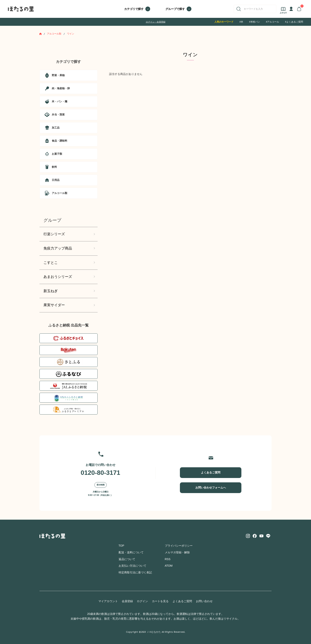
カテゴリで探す (134, 9)
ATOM (169, 566)
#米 (241, 22)
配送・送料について (131, 552)
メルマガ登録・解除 (177, 552)
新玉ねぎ (51, 291)
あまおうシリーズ (58, 277)
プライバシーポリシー (179, 546)
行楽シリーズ (54, 234)
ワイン (71, 34)
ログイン (142, 601)
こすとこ (51, 263)
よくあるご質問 (211, 472)
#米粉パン (255, 22)
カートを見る (160, 601)
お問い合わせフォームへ (211, 488)
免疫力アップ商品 (58, 248)
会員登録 (127, 601)
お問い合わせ (204, 601)
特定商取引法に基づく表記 (135, 572)
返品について (127, 559)
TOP (121, 546)
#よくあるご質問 (294, 22)
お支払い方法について (132, 566)
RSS (168, 559)
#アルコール (273, 22)
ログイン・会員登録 (156, 22)
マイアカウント (108, 601)
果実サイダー (54, 305)
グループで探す (175, 9)
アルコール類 (54, 34)
